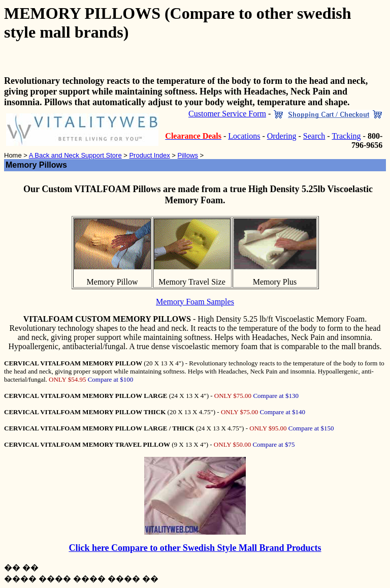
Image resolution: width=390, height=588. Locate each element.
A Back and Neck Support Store (75, 155)
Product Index (149, 155)
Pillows (187, 155)
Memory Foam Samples (195, 302)
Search (314, 136)
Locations (244, 136)
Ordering (282, 136)
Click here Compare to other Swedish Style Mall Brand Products (195, 548)
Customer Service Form (227, 114)
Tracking (346, 136)
